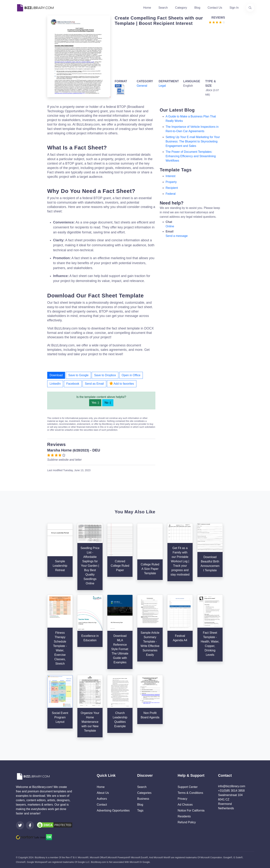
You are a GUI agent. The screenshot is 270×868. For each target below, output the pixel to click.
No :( (108, 403)
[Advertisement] (169, 52)
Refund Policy (187, 822)
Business (143, 799)
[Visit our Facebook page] (30, 825)
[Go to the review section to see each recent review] (217, 22)
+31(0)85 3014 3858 (231, 791)
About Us (103, 793)
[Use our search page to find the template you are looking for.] (250, 8)
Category (181, 8)
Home (147, 8)
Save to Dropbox (105, 375)
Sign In (234, 8)
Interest (170, 176)
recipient (172, 188)
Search (163, 8)
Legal (162, 86)
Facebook (73, 384)
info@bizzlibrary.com (232, 786)
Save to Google (78, 375)
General (142, 86)
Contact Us (215, 8)
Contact (102, 805)
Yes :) (95, 403)
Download (56, 375)
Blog (197, 8)
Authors (102, 799)
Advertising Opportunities (113, 810)
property (171, 182)
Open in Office (131, 375)
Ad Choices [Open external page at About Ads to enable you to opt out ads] (185, 805)
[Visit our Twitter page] (20, 825)
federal (171, 194)
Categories (144, 793)
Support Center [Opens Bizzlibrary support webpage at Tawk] (188, 787)
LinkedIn (55, 384)
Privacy (183, 799)
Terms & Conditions (191, 793)
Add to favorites (122, 383)
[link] (20, 825)
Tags (140, 810)
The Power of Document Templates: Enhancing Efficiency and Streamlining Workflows (191, 156)
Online (170, 226)
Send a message (177, 236)
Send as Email (94, 384)
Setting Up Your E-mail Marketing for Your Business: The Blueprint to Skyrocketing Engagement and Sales (193, 141)
